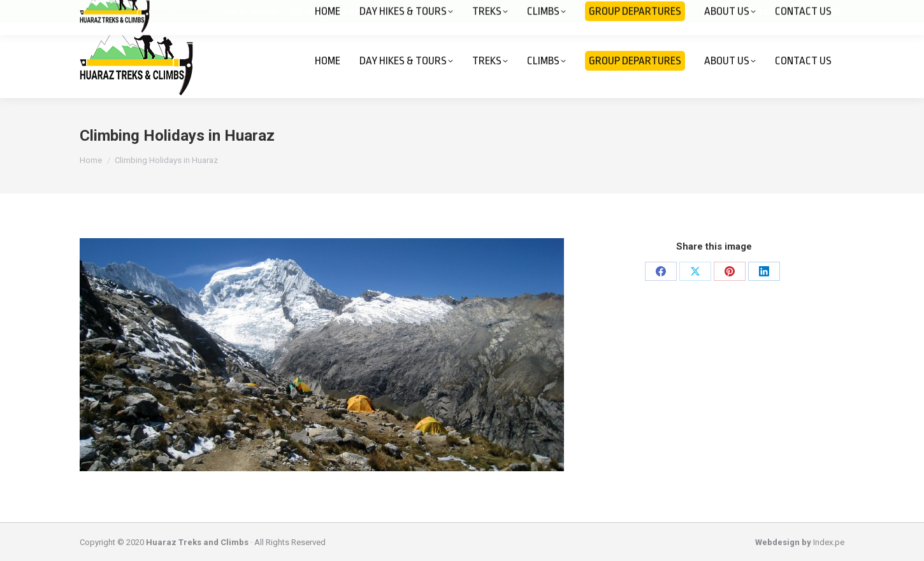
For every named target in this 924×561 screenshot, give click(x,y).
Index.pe (829, 542)
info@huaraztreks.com (352, 12)
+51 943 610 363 (747, 12)
